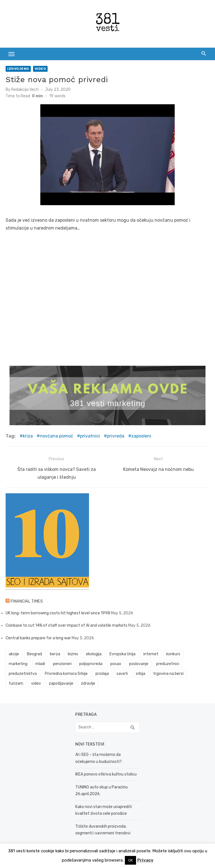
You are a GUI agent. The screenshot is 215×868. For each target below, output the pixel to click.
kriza (28, 436)
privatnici (90, 436)
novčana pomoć (56, 436)
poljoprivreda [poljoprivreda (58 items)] (91, 663)
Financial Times (27, 600)
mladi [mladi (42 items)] (40, 663)
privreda (116, 436)
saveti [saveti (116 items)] (122, 673)
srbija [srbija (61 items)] (141, 673)
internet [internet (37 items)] (151, 653)
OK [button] (130, 860)
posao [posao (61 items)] (116, 663)
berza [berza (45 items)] (55, 653)
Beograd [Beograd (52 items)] (34, 653)
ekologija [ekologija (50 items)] (94, 653)
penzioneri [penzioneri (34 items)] (62, 663)
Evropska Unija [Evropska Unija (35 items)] (122, 653)
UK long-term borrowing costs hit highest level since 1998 (58, 612)
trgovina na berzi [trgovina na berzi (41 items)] (168, 673)
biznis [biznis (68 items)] (73, 653)
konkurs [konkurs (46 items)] (173, 653)
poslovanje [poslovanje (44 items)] (139, 663)
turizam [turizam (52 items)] (16, 683)
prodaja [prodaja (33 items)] (102, 673)
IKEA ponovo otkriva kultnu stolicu (106, 774)
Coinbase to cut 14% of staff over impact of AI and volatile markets (66, 625)
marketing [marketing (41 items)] (18, 663)
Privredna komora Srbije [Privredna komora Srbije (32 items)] (66, 673)
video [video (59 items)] (36, 683)
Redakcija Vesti (25, 90)
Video (40, 69)
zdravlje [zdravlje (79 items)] (88, 683)
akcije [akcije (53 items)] (14, 653)
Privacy (145, 860)
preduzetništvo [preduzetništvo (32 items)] (23, 673)
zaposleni (141, 436)
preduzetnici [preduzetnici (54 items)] (168, 663)
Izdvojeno (18, 69)
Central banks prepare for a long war (38, 637)
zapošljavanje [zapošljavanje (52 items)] (61, 683)
